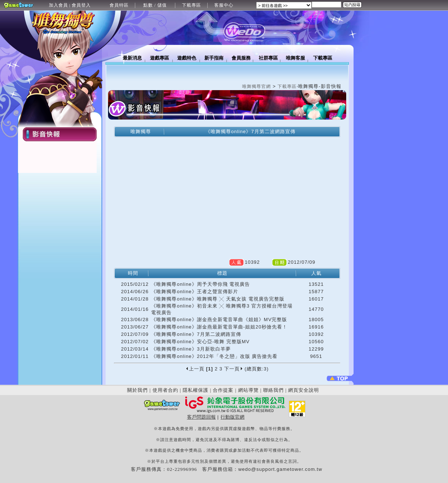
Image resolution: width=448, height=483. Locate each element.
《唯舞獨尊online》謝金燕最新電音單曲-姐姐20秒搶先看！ (219, 327)
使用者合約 (165, 390)
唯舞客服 (295, 58)
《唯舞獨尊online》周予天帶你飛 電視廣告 (200, 284)
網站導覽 (248, 390)
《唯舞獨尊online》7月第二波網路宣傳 (196, 334)
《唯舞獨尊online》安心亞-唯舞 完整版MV (200, 342)
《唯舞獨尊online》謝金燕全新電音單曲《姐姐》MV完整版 (219, 319)
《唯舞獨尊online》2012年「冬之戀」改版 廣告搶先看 (214, 356)
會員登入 (81, 5)
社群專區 (268, 58)
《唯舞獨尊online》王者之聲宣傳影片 (195, 292)
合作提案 (223, 390)
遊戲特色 (187, 58)
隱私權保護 (196, 390)
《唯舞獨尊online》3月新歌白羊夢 (191, 349)
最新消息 (132, 58)
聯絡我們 (273, 390)
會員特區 (119, 5)
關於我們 (137, 390)
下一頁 (234, 369)
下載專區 (191, 5)
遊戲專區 (160, 58)
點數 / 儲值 (155, 5)
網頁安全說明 (304, 390)
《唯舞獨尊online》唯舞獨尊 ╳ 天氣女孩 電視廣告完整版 (218, 299)
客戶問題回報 (201, 417)
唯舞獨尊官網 (257, 86)
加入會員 (58, 5)
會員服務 (241, 58)
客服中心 (224, 5)
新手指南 (214, 58)
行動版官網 (232, 417)
